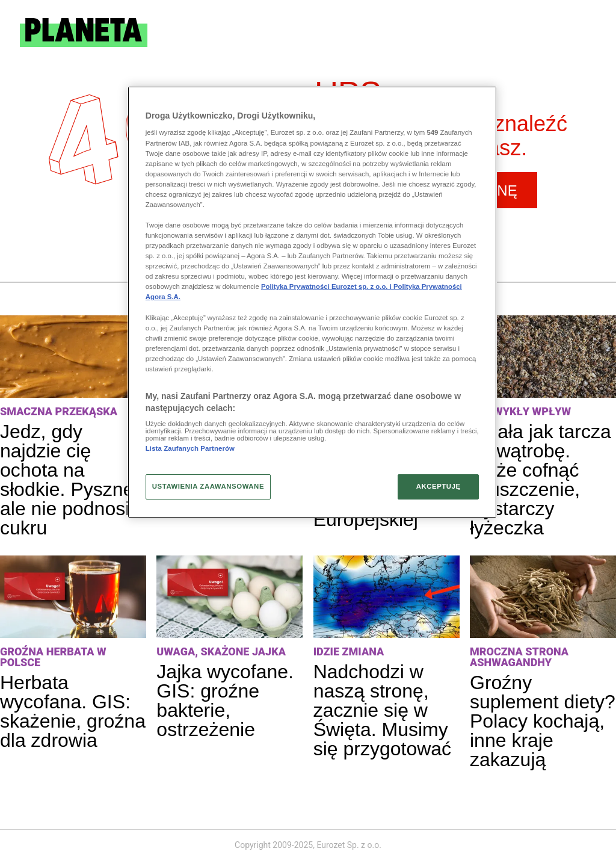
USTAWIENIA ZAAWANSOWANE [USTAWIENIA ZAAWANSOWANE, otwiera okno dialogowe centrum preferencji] (208, 486)
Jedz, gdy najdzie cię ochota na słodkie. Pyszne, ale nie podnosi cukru (69, 480)
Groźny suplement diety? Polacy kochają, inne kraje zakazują (543, 721)
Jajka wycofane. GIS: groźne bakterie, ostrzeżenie (225, 701)
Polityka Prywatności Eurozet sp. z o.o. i (327, 286)
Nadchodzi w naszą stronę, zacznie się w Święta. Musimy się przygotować (382, 710)
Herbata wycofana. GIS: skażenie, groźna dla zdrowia (73, 711)
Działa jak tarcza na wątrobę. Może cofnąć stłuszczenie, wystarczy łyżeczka (541, 480)
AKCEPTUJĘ (439, 486)
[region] (312, 302)
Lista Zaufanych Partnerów (190, 448)
